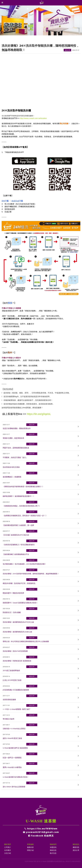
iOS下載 (5, 201)
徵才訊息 (53, 853)
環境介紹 (30, 850)
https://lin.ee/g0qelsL (39, 414)
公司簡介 (8, 847)
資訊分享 (76, 850)
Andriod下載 (17, 201)
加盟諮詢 (53, 847)
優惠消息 (76, 847)
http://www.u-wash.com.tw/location (33, 118)
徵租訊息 (53, 850)
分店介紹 (8, 853)
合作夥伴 (8, 850)
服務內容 (30, 847)
